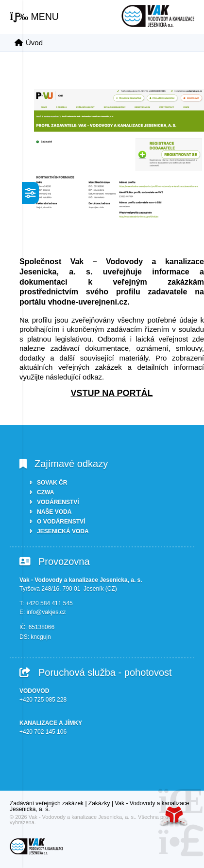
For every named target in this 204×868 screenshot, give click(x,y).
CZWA (45, 492)
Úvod (158, 16)
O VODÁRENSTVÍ (61, 522)
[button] (34, 17)
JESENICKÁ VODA (63, 531)
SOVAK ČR (52, 483)
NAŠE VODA (54, 512)
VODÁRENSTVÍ (58, 502)
